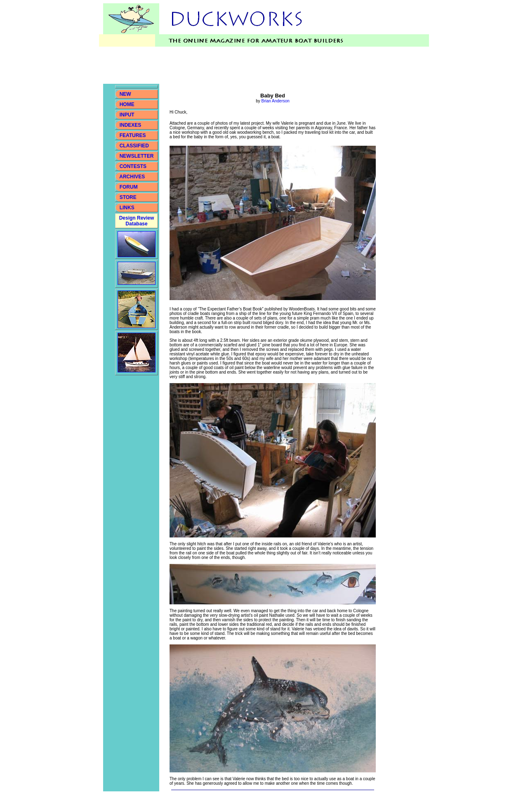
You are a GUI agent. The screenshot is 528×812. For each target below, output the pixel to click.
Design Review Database (137, 221)
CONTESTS (133, 166)
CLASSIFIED (134, 146)
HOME (127, 104)
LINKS (126, 208)
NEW (125, 94)
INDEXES (131, 125)
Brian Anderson (275, 101)
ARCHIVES (132, 177)
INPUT (127, 115)
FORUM (129, 187)
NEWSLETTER (137, 156)
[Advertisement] (253, 65)
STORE (128, 197)
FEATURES (133, 135)
